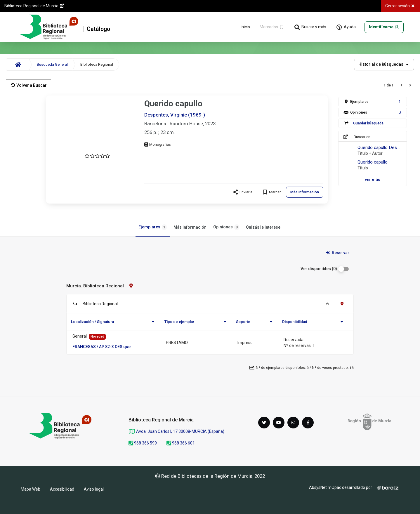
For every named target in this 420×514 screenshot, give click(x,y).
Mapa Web (31, 489)
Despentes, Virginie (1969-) (175, 115)
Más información (190, 227)
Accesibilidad (62, 489)
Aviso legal (94, 489)
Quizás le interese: (264, 227)
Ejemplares (153, 227)
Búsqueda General (52, 64)
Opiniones (226, 227)
